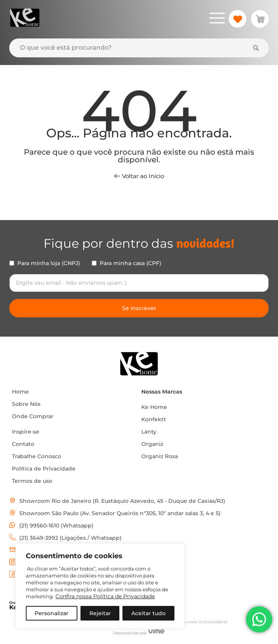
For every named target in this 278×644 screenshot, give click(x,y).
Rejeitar (100, 613)
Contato (23, 444)
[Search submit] (256, 48)
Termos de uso (32, 481)
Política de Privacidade (44, 469)
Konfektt (154, 419)
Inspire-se (26, 432)
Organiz (152, 444)
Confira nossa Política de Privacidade (105, 596)
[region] (100, 586)
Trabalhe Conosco (37, 456)
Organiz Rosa (160, 456)
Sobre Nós (26, 404)
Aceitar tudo (148, 613)
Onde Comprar (33, 416)
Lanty (149, 432)
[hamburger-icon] (217, 19)
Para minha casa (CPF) (131, 263)
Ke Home (154, 407)
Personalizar (52, 613)
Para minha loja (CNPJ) (49, 263)
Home (20, 392)
